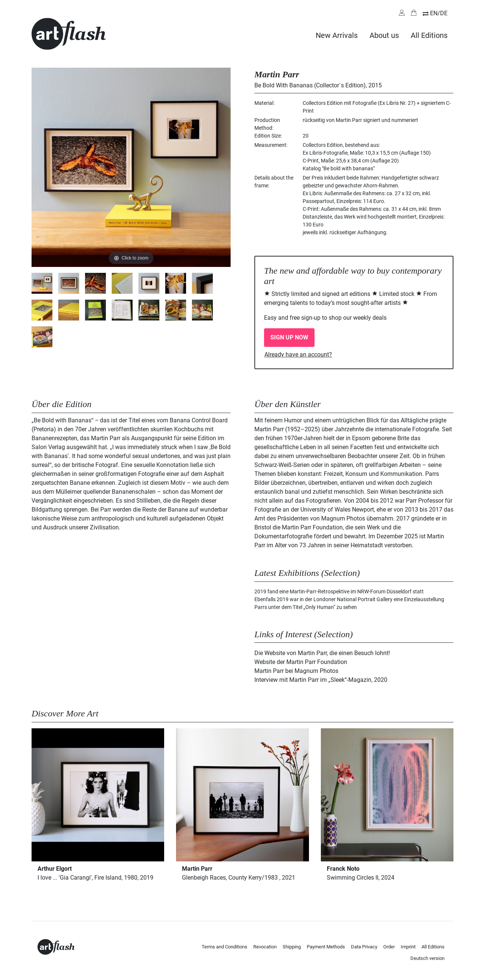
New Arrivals (337, 35)
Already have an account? (298, 354)
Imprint (408, 947)
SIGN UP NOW (289, 337)
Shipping (292, 947)
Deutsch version (427, 958)
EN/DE (439, 13)
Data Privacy (364, 947)
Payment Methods (326, 947)
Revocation (265, 947)
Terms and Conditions (224, 947)
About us (384, 35)
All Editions (429, 35)
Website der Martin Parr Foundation (301, 662)
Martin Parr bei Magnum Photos (296, 671)
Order (389, 947)
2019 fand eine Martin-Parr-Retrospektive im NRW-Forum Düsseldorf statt (339, 591)
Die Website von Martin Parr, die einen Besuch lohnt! (322, 653)
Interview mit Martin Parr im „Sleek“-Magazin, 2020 (321, 680)
